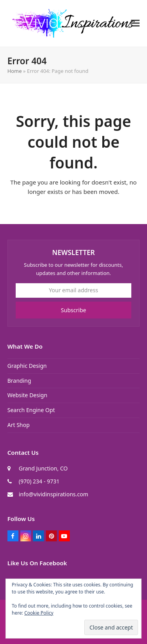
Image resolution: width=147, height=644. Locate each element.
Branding (19, 381)
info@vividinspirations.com (54, 494)
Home (15, 71)
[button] (135, 23)
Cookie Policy (39, 613)
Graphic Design (27, 366)
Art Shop (19, 425)
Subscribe (73, 310)
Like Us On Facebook (37, 563)
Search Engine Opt (31, 410)
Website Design (27, 395)
